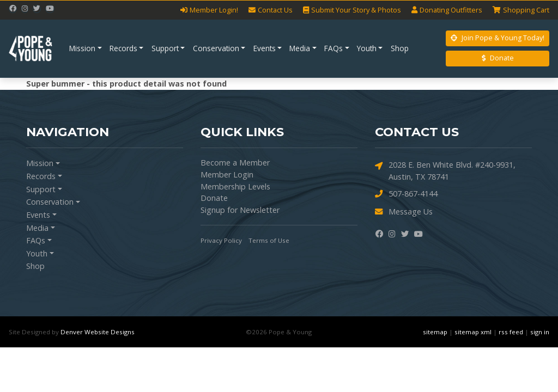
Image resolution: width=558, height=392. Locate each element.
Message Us (404, 212)
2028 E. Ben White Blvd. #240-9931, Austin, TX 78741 (445, 170)
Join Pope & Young (498, 38)
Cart (521, 10)
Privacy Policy (221, 240)
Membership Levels (235, 186)
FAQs (333, 48)
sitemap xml (473, 332)
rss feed (511, 332)
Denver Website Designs (98, 332)
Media (300, 48)
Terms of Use (269, 240)
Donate (498, 58)
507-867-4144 (406, 194)
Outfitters (447, 10)
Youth (367, 48)
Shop (400, 48)
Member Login (227, 174)
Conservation (216, 48)
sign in (540, 332)
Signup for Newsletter (240, 210)
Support (165, 48)
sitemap (435, 332)
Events (265, 48)
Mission (82, 48)
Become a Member (235, 163)
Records (123, 48)
